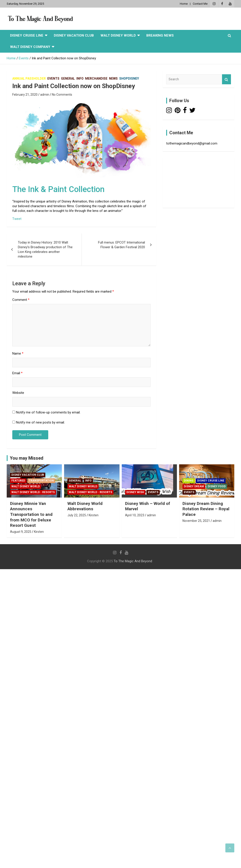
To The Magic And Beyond (133, 561)
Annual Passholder (29, 79)
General (68, 79)
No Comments (62, 95)
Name (18, 353)
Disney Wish (135, 492)
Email (17, 373)
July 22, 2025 (77, 515)
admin (45, 95)
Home (184, 4)
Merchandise (96, 79)
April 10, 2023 (135, 515)
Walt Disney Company (30, 47)
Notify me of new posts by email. (40, 422)
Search (226, 79)
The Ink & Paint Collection (58, 189)
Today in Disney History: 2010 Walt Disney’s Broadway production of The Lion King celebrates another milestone (45, 249)
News (113, 79)
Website (18, 393)
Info (80, 79)
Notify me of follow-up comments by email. (48, 412)
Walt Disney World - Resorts (33, 492)
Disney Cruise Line (27, 35)
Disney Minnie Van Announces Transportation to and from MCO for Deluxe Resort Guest (31, 515)
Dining (189, 481)
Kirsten (39, 532)
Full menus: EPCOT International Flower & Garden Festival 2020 (122, 245)
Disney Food (217, 486)
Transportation (41, 481)
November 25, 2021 (196, 521)
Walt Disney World (118, 35)
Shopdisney (129, 79)
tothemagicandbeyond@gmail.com (192, 143)
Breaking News (160, 35)
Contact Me (200, 4)
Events (53, 79)
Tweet (17, 219)
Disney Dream (194, 486)
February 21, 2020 (25, 95)
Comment (21, 300)
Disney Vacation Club (74, 35)
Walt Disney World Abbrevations (85, 506)
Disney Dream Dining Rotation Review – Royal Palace (206, 509)
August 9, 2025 (21, 532)
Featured (18, 481)
